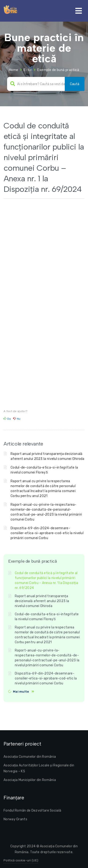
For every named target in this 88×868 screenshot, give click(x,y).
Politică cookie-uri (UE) (21, 860)
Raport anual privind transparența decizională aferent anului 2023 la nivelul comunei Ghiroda (42, 601)
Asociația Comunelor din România (30, 757)
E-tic (28, 70)
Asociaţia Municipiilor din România (30, 780)
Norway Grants (15, 819)
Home (14, 70)
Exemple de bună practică (58, 70)
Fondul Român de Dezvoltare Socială (32, 811)
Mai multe (21, 692)
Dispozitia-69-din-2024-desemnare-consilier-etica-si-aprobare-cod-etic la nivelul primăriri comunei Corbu (47, 533)
